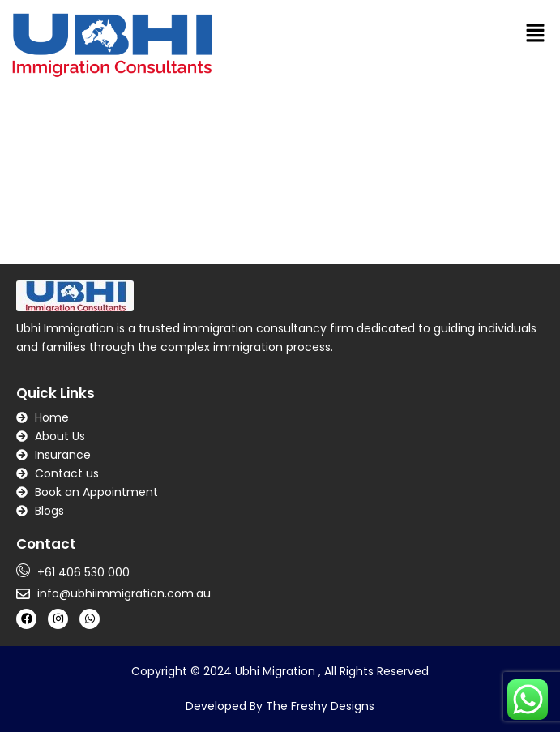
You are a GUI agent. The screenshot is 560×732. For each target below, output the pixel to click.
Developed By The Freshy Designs (280, 706)
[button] (536, 32)
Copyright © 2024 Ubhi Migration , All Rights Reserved (280, 671)
